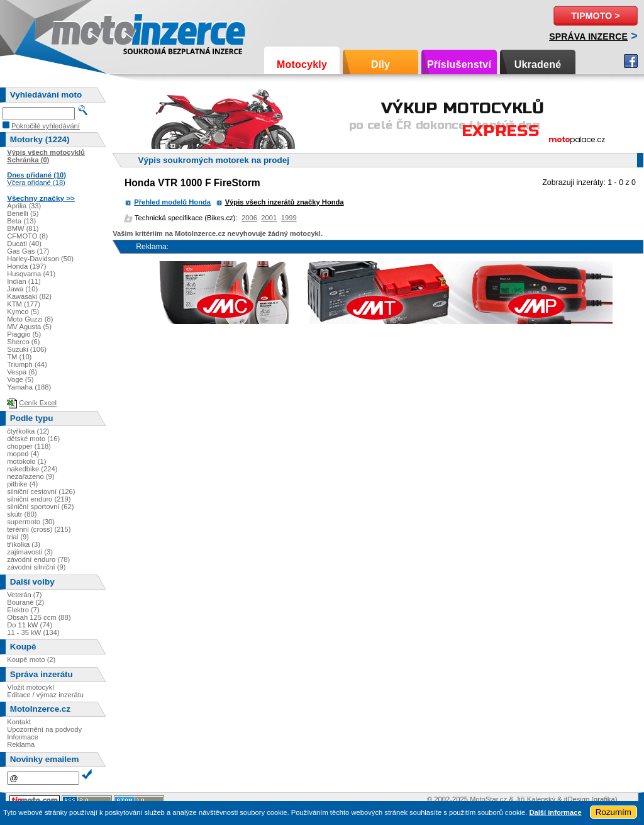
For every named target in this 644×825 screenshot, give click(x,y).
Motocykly (302, 65)
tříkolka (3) (24, 544)
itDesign (577, 799)
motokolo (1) (26, 461)
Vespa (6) (22, 372)
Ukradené (538, 65)
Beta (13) (21, 221)
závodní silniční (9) (36, 567)
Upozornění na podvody (44, 729)
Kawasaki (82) (29, 296)
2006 (249, 218)
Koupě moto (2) (31, 659)
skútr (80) (22, 514)
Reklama (21, 744)
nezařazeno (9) (31, 476)
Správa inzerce (588, 36)
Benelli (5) (23, 213)
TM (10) (19, 357)
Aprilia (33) (24, 206)
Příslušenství (459, 65)
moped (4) (23, 454)
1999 (289, 218)
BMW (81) (23, 228)
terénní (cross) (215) (39, 529)
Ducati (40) (24, 244)
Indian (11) (24, 281)
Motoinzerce (78, 31)
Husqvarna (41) (31, 274)
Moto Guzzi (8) (30, 319)
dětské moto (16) (33, 439)
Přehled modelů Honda (172, 202)
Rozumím (613, 812)
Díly (380, 65)
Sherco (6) (23, 342)
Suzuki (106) (27, 349)
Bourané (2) (25, 602)
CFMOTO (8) (27, 236)
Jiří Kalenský (536, 799)
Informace (23, 737)
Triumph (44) (27, 364)
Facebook (631, 61)
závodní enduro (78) (38, 559)
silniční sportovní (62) (40, 507)
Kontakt (19, 722)
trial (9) (18, 537)
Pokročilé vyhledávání (46, 126)
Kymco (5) (23, 311)
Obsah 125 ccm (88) (39, 617)
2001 (269, 218)
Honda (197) (26, 266)
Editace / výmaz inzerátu (45, 695)
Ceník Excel (38, 403)
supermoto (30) (31, 522)
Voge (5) (20, 379)
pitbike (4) (22, 484)
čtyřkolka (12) (28, 431)
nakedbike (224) (32, 469)
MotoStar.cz (488, 799)
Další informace (555, 812)
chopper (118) (29, 446)
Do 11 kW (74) (30, 625)
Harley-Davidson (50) (40, 259)
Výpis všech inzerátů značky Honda (285, 202)
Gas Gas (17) (28, 251)
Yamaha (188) (29, 387)
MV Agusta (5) (29, 327)
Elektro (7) (23, 610)
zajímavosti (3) (30, 552)
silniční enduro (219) (39, 499)
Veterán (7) (24, 595)
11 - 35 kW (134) (33, 632)
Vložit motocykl (31, 687)
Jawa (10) (22, 289)
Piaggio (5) (24, 334)
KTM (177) (24, 304)
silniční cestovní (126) (41, 491)
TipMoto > (595, 16)
